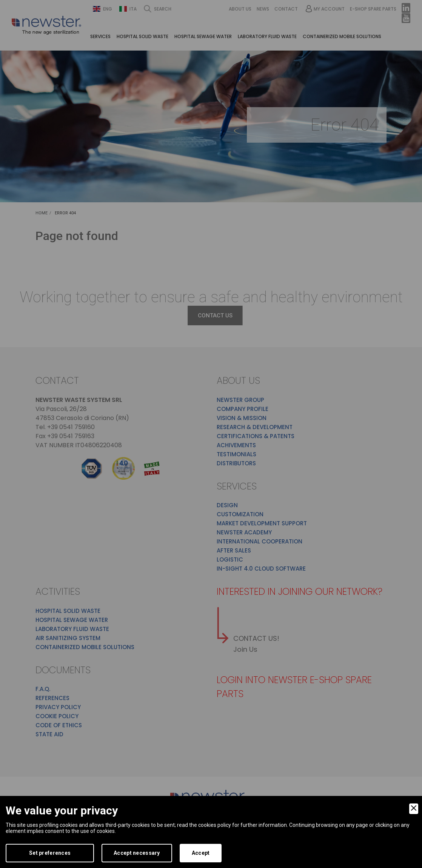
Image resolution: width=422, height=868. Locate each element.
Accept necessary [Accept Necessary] (137, 853)
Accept (201, 853)
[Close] (414, 809)
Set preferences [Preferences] (50, 853)
